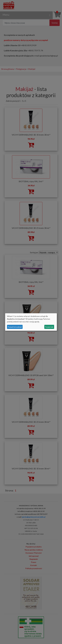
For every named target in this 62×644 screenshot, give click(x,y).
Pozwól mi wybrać (15, 327)
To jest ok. (49, 327)
